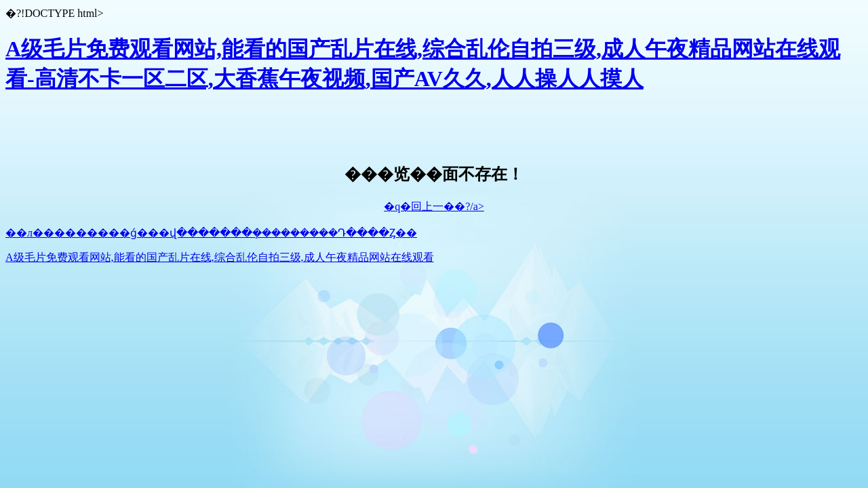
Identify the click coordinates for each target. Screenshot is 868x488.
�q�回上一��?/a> (434, 206)
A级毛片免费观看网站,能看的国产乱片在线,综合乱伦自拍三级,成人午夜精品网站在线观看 (220, 257)
